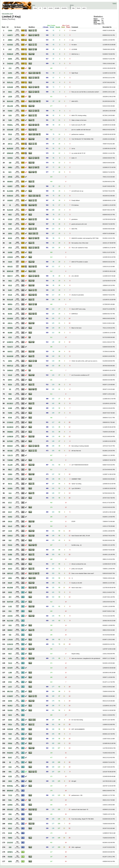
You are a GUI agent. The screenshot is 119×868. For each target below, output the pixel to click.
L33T (10, 139)
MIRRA (10, 304)
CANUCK (10, 644)
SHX (10, 559)
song (35, 8)
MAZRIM (10, 588)
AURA (10, 658)
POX (10, 611)
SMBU (10, 167)
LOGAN (10, 639)
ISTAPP (10, 668)
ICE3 (10, 767)
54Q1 (10, 281)
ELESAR (10, 210)
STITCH (10, 479)
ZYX (10, 68)
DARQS (10, 158)
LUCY (10, 687)
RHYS (10, 484)
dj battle (57, 8)
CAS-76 (10, 455)
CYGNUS (10, 422)
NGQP (10, 583)
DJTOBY (10, 441)
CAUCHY (10, 843)
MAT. (10, 172)
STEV (10, 682)
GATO (10, 229)
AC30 (10, 531)
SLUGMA (10, 191)
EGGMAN (10, 427)
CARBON (10, 436)
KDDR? (10, 186)
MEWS (10, 564)
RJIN (10, 120)
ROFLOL (10, 82)
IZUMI (10, 408)
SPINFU (10, 852)
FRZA (10, 724)
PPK (10, 772)
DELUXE (10, 106)
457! (10, 597)
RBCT (10, 470)
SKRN (10, 701)
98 (10, 762)
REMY (10, 748)
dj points (64, 8)
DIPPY (10, 380)
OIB (10, 243)
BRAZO (10, 267)
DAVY (10, 512)
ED (10, 389)
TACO (10, 663)
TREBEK (10, 432)
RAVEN (10, 710)
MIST (10, 215)
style (45, 8)
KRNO (10, 824)
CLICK (10, 819)
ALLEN (10, 465)
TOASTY (10, 347)
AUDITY (10, 35)
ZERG (10, 361)
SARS (10, 73)
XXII (10, 847)
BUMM (10, 333)
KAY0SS (10, 45)
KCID (10, 776)
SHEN (10, 498)
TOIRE (10, 413)
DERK (10, 59)
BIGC (10, 92)
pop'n (84, 8)
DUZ (10, 540)
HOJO (10, 375)
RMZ (10, 394)
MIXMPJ (10, 182)
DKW (10, 781)
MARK (10, 314)
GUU (10, 625)
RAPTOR (10, 602)
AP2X (10, 248)
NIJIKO (10, 706)
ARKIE (10, 177)
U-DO (10, 606)
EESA (10, 385)
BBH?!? (10, 276)
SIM (10, 163)
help (73, 8)
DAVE (10, 833)
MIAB (10, 399)
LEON (10, 97)
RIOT (10, 654)
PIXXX (10, 545)
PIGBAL (10, 125)
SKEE (10, 592)
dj (40, 8)
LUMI (10, 673)
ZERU (10, 233)
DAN (10, 115)
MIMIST (10, 630)
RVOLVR (10, 300)
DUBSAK (10, 196)
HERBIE (10, 328)
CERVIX (10, 78)
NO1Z (10, 828)
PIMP (10, 224)
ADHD (10, 677)
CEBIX (10, 474)
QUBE (10, 555)
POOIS (10, 857)
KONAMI (10, 87)
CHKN (10, 30)
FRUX (10, 134)
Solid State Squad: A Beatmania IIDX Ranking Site (17, 6)
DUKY (10, 758)
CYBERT (10, 696)
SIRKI (10, 578)
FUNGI (10, 111)
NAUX (10, 295)
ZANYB (10, 616)
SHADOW (10, 356)
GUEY (10, 290)
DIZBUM (10, 729)
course (51, 8)
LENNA (10, 805)
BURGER (10, 148)
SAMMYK (10, 342)
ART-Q (10, 144)
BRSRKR (10, 791)
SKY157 (10, 649)
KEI (10, 635)
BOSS (10, 238)
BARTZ (10, 351)
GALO (10, 526)
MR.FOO (10, 691)
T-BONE (10, 460)
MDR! (10, 861)
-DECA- (10, 323)
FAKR (10, 262)
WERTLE (10, 366)
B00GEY (10, 446)
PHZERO (10, 753)
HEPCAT (10, 573)
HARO (10, 517)
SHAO (10, 569)
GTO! (10, 337)
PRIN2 (10, 743)
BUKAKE (10, 101)
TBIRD (10, 838)
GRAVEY (10, 809)
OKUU (10, 521)
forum (79, 8)
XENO (10, 720)
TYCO (10, 795)
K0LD (10, 285)
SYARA (10, 488)
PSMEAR (10, 54)
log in (115, 3)
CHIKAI (10, 536)
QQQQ (10, 219)
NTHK (10, 418)
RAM (10, 734)
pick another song (7, 14)
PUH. (10, 800)
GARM (10, 252)
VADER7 (10, 200)
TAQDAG (10, 64)
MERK (10, 309)
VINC (10, 814)
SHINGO (10, 370)
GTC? (10, 503)
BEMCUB (10, 271)
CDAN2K (10, 318)
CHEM (10, 550)
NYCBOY (10, 403)
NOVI (10, 715)
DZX (10, 507)
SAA (10, 493)
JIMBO (10, 40)
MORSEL (10, 786)
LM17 (10, 49)
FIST (10, 739)
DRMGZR (10, 153)
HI (10, 205)
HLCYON (10, 621)
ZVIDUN (10, 257)
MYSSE (10, 451)
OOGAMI (10, 130)
